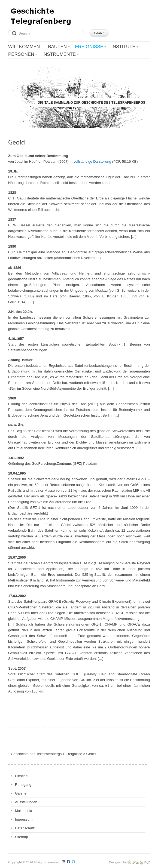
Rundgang (23, 785)
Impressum (24, 819)
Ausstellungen (26, 802)
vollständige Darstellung (92, 161)
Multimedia (24, 811)
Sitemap (22, 837)
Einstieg (21, 776)
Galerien (22, 793)
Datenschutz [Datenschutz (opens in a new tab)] (25, 828)
